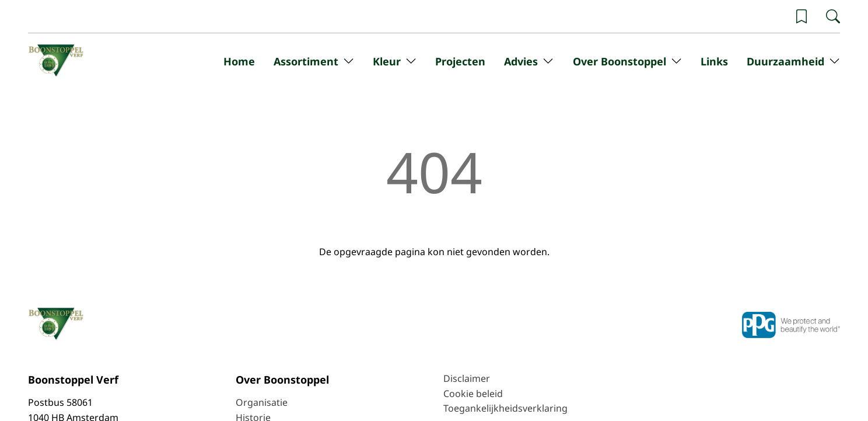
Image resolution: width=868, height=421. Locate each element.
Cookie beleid (473, 394)
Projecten (460, 61)
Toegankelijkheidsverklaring (505, 408)
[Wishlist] (801, 16)
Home (239, 61)
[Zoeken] (833, 16)
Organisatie (262, 402)
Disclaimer (467, 378)
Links (714, 61)
